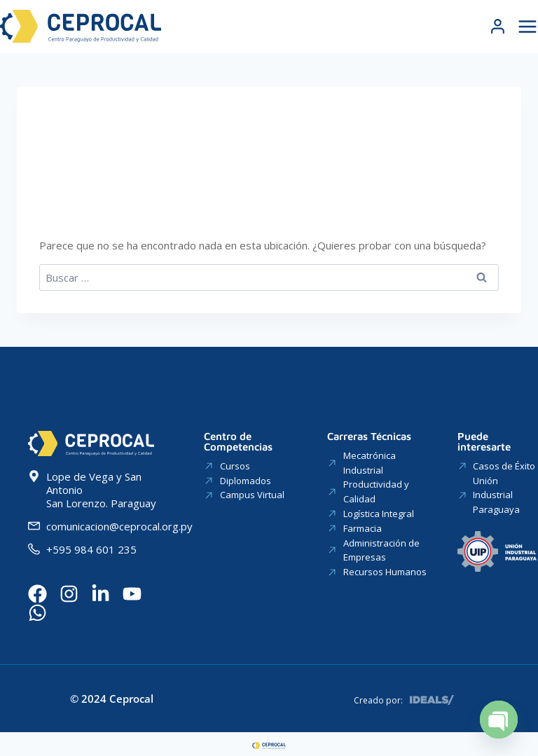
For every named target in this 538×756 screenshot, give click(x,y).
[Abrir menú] (526, 26)
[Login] (498, 26)
